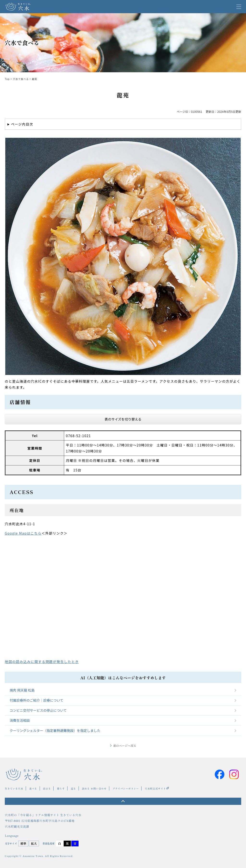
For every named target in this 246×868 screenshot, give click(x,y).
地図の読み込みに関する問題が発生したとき (42, 662)
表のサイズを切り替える (123, 419)
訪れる (86, 788)
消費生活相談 (20, 720)
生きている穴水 (14, 788)
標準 (23, 843)
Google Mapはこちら (23, 533)
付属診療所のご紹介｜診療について (37, 700)
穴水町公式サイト (155, 788)
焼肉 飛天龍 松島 (22, 690)
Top (7, 79)
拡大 (34, 843)
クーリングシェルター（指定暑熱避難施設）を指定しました (55, 730)
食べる (33, 788)
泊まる (47, 788)
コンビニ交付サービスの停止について (38, 710)
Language (12, 836)
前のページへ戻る (125, 745)
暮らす (61, 788)
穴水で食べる (21, 79)
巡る (74, 788)
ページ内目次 (22, 124)
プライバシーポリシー (126, 788)
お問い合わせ (99, 788)
